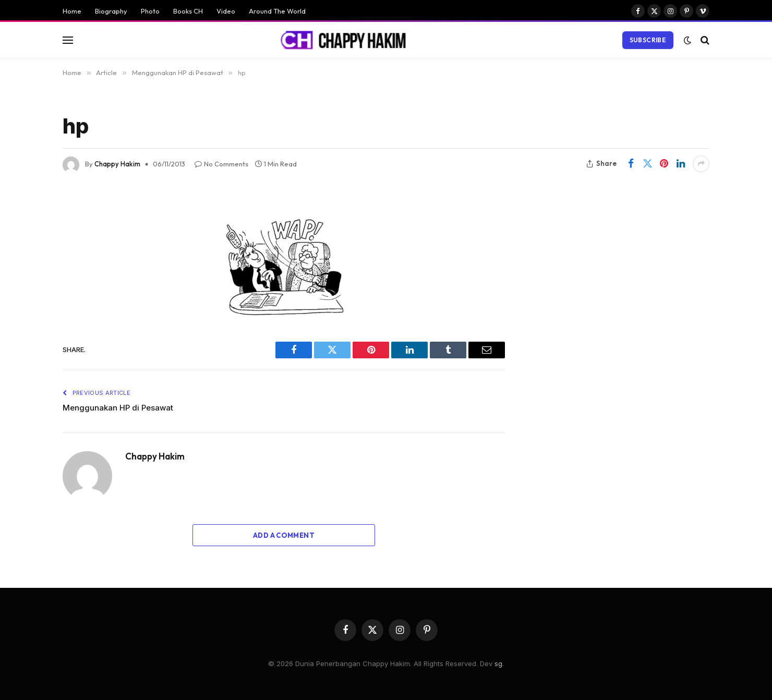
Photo (150, 11)
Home (72, 11)
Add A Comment (284, 535)
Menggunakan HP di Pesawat (118, 408)
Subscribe (648, 40)
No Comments (221, 164)
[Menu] (68, 40)
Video (226, 11)
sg (498, 663)
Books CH (188, 11)
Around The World (277, 11)
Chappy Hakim (117, 164)
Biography (111, 11)
